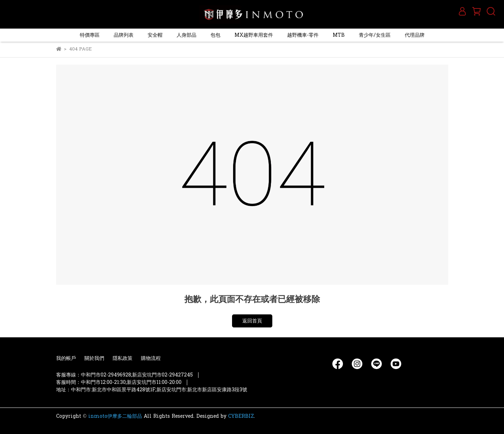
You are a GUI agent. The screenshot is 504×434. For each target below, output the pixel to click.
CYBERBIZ (241, 416)
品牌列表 (124, 35)
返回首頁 (252, 321)
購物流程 (151, 358)
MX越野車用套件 (254, 35)
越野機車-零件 (303, 35)
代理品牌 (415, 35)
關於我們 (94, 358)
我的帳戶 (66, 358)
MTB (339, 35)
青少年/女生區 (375, 35)
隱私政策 (123, 358)
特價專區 (90, 35)
